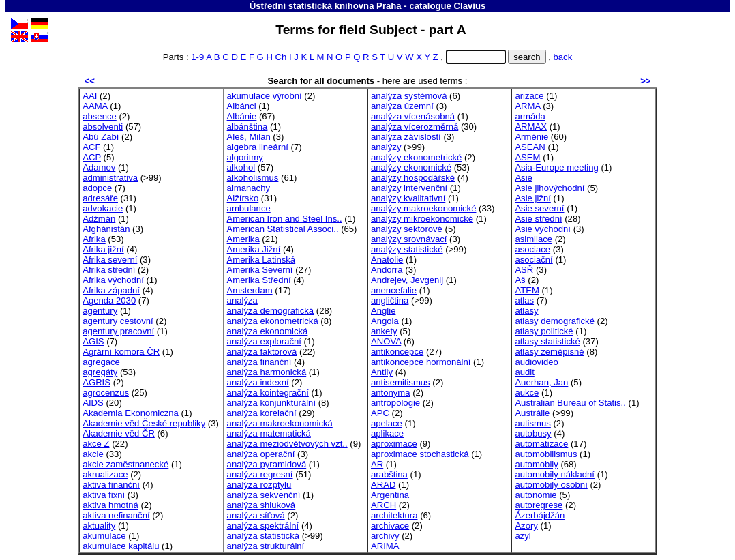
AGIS (93, 341)
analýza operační (261, 454)
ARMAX (531, 127)
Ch (281, 57)
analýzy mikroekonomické (422, 219)
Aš (520, 280)
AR (377, 464)
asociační (534, 260)
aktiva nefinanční (116, 515)
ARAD (383, 485)
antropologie (395, 403)
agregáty (100, 372)
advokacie (103, 208)
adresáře (100, 198)
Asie (524, 178)
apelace (387, 423)
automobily (536, 464)
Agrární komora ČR (121, 352)
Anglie (383, 311)
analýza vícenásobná (413, 116)
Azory (526, 526)
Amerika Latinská (261, 260)
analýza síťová (256, 515)
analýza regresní (260, 474)
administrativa (110, 178)
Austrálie (532, 413)
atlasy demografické (555, 321)
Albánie (242, 116)
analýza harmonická (267, 372)
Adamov (99, 167)
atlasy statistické (547, 341)
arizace (529, 96)
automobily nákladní (555, 474)
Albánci (242, 106)
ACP (92, 157)
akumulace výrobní (265, 96)
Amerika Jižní (254, 249)
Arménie (531, 137)
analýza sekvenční (264, 495)
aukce (527, 393)
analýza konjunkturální (271, 403)
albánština (247, 127)
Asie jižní (532, 198)
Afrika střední (109, 270)
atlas (524, 300)
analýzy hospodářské (413, 178)
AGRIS (96, 382)
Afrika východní (113, 280)
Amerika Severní (260, 270)
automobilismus (546, 454)
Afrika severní (110, 260)
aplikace (387, 433)
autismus (532, 423)
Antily (382, 372)
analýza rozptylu (259, 485)
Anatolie (387, 260)
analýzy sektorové (407, 229)
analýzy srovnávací (409, 239)
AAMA (95, 106)
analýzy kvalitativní (408, 198)
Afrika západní (111, 290)
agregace (101, 362)
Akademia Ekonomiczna (131, 413)
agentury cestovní (118, 321)
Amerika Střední (259, 280)
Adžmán (99, 219)
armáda (530, 116)
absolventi (103, 127)
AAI (90, 96)
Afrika (94, 239)
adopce (97, 188)
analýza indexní (258, 382)
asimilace (534, 239)
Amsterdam (250, 290)
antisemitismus (401, 382)
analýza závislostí (406, 137)
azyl (523, 536)
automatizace (541, 444)
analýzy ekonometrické (416, 157)
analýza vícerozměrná (415, 127)
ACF (91, 147)
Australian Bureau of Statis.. (570, 403)
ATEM (527, 290)
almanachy (249, 188)
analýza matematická (269, 433)
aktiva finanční (111, 485)
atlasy (526, 311)
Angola (385, 321)
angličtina (390, 300)
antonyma (391, 393)
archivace (390, 526)
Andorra (387, 270)
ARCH (384, 505)
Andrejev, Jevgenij (407, 280)
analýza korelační (262, 413)
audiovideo (536, 362)
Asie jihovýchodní (550, 188)
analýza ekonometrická (273, 321)
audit (524, 372)
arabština (389, 474)
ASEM (527, 157)
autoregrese (539, 505)
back (563, 57)
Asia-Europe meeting (556, 167)
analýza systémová (409, 96)
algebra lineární (258, 147)
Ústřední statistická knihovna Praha (326, 6)
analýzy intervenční (409, 188)
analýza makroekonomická (280, 423)
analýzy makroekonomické (423, 208)
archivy (385, 536)
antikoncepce (397, 352)
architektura (394, 515)
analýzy (386, 147)
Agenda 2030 (109, 300)
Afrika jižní (103, 249)
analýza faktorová (262, 352)
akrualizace (105, 474)
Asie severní (539, 208)
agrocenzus (106, 393)
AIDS (93, 403)
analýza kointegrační (268, 393)
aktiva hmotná (110, 505)
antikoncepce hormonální (421, 362)
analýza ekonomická (268, 331)
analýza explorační (264, 341)
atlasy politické (544, 331)
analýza (242, 300)
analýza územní (402, 106)
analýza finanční (259, 362)
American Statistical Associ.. (283, 229)
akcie (93, 454)
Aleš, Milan (249, 137)
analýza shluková (261, 505)
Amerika (243, 239)
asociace (532, 249)
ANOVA (386, 341)
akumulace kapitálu (121, 546)
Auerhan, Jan (541, 382)
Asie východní (543, 229)
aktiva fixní (104, 495)
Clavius (469, 6)
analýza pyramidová (267, 464)
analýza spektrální (263, 526)
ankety (384, 331)
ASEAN (530, 147)
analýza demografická (271, 311)
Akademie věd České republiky (144, 423)
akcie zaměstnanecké (125, 464)
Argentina (390, 495)
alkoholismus (253, 178)
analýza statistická (263, 536)
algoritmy (245, 157)
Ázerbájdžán (540, 515)
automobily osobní (551, 485)
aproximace (394, 444)
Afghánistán (106, 229)
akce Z (96, 444)
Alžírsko (243, 198)
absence (100, 116)
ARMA (527, 106)
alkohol (241, 167)
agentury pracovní (118, 331)
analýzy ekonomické (411, 167)
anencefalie (394, 290)
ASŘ (524, 270)
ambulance (249, 208)
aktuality (99, 526)
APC (380, 413)
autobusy (533, 433)
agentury (100, 311)
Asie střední (538, 219)
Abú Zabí (101, 137)
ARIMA (385, 546)
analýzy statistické (407, 249)
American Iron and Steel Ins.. (285, 219)
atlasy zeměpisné (549, 352)
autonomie (536, 495)
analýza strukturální (266, 546)
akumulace (104, 536)
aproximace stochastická (420, 454)
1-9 (197, 57)
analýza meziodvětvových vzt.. (287, 444)
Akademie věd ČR (119, 433)
